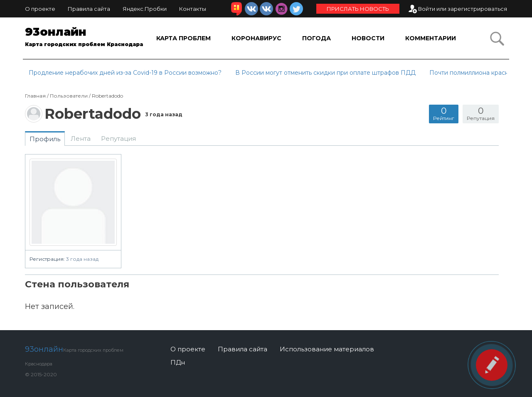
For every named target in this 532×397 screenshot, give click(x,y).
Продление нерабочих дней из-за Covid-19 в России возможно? (125, 73)
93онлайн (85, 38)
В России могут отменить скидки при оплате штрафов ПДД (325, 73)
